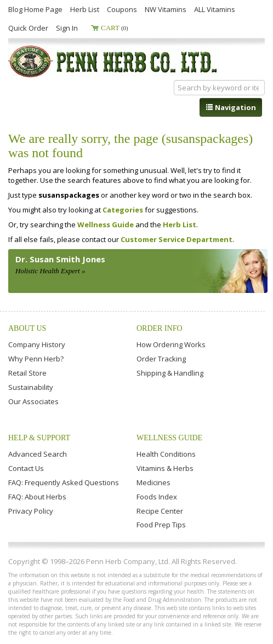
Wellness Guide (106, 225)
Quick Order (28, 28)
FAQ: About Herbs (37, 497)
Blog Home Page (35, 9)
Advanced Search (38, 454)
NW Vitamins (166, 9)
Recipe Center (160, 511)
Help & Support (39, 438)
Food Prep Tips (161, 525)
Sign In (67, 28)
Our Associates (33, 401)
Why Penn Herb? (36, 359)
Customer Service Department (177, 239)
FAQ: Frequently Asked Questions (64, 482)
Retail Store (27, 373)
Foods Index (157, 497)
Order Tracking (161, 359)
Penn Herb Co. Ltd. (113, 61)
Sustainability (31, 387)
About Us (27, 328)
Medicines (153, 482)
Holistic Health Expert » (50, 271)
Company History (37, 344)
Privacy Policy (31, 511)
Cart (115, 28)
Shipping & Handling (170, 373)
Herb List (85, 9)
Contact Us (26, 468)
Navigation (231, 107)
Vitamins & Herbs (165, 468)
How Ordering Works (171, 344)
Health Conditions (166, 454)
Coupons (122, 9)
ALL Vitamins (215, 9)
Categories (123, 210)
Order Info (160, 328)
